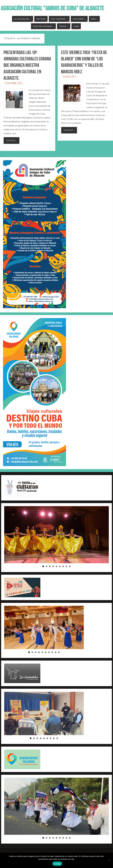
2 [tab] (47, 566)
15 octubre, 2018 (13, 83)
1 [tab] (43, 566)
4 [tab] (53, 566)
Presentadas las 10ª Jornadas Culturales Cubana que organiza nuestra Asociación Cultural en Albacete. (27, 65)
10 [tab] (59, 652)
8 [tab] (66, 566)
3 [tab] (50, 566)
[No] (109, 860)
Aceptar (57, 864)
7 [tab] (63, 566)
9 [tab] (70, 566)
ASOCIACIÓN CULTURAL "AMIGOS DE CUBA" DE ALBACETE (52, 8)
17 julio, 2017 (69, 77)
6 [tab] (60, 566)
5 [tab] (56, 566)
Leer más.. (12, 140)
